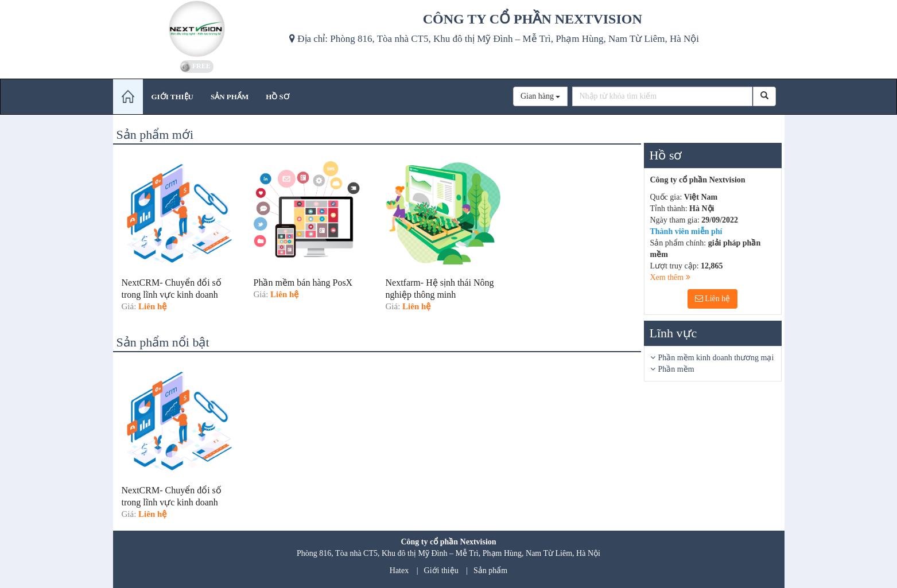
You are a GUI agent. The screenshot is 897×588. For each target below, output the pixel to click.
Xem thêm (670, 277)
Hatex (399, 571)
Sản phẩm (490, 571)
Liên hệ (713, 299)
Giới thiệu (441, 571)
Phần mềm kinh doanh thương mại (716, 358)
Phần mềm (676, 369)
